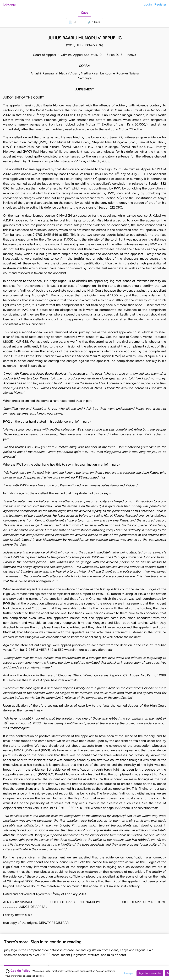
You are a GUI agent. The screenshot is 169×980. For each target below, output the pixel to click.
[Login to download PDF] (74, 22)
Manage (129, 973)
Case (84, 13)
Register (160, 4)
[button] (94, 22)
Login (148, 4)
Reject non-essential (150, 973)
